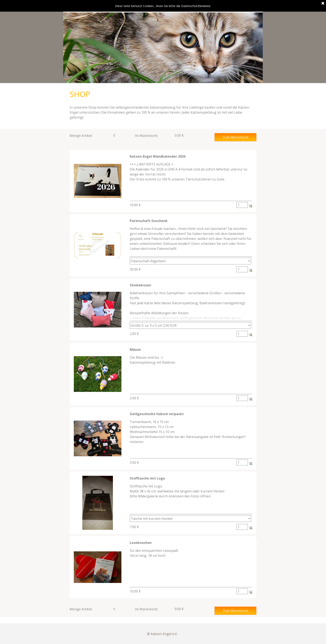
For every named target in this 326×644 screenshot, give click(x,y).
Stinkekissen (140, 285)
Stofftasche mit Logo (147, 478)
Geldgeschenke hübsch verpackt (157, 414)
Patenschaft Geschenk (149, 221)
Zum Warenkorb (236, 137)
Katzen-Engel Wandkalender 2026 (158, 156)
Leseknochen (141, 543)
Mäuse (135, 350)
